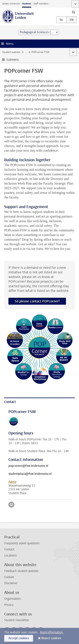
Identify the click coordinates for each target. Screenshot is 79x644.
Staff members (41, 4)
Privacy (9, 605)
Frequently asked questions (22, 543)
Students (27, 4)
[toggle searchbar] (74, 12)
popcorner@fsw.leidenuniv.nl (28, 466)
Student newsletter (17, 620)
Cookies (9, 577)
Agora (12, 482)
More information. (52, 632)
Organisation (12, 599)
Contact (9, 549)
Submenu (13, 60)
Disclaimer (11, 583)
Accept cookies (19, 638)
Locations (10, 555)
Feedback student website (21, 571)
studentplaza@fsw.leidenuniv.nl (30, 474)
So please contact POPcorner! (37, 301)
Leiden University (11, 4)
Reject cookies (51, 638)
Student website (11, 52)
